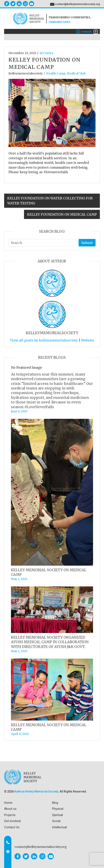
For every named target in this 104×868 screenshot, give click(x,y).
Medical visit (76, 73)
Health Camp (56, 73)
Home (8, 803)
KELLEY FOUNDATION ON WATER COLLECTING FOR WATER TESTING (50, 201)
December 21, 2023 (22, 53)
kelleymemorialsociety (26, 73)
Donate (84, 32)
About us (10, 809)
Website (88, 340)
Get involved (12, 821)
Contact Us (12, 827)
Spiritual (57, 815)
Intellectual (59, 827)
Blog (55, 803)
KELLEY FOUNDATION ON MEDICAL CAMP (62, 214)
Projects (10, 815)
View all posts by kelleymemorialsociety (44, 340)
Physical (58, 809)
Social (56, 821)
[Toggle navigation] (96, 32)
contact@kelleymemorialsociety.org (77, 4)
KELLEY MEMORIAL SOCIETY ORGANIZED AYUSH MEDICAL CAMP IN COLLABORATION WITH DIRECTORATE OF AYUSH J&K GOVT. (50, 642)
